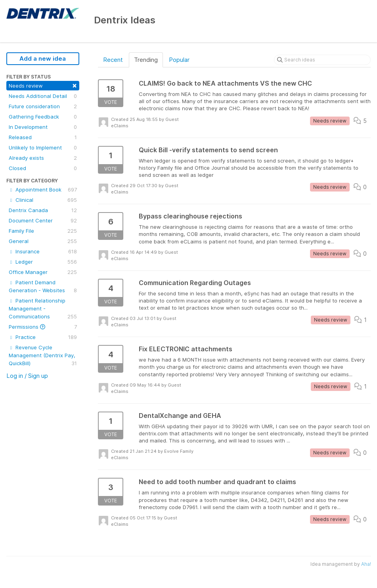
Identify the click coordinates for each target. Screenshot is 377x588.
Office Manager (43, 272)
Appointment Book (43, 190)
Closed (43, 168)
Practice (43, 337)
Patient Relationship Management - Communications (43, 309)
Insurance (43, 251)
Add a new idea (43, 58)
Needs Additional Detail (43, 96)
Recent (113, 60)
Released (43, 137)
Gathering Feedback (43, 117)
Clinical (43, 200)
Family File (43, 231)
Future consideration (43, 106)
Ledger (43, 262)
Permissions (43, 327)
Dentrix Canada (43, 210)
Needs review (43, 85)
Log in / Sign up (27, 376)
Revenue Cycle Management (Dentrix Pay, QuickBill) (43, 356)
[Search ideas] (322, 60)
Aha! (366, 564)
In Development (43, 127)
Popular (179, 60)
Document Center (43, 220)
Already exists (43, 158)
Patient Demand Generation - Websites (43, 287)
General (43, 241)
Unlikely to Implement (43, 147)
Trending (146, 60)
